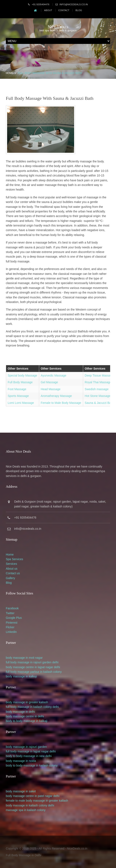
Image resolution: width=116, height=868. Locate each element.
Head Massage (51, 389)
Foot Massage (17, 389)
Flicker (10, 627)
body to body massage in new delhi (29, 756)
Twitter (10, 613)
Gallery (10, 578)
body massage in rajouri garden (26, 747)
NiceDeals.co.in (77, 848)
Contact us (13, 573)
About (48, 10)
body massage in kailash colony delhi (30, 805)
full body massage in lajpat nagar (27, 751)
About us (12, 569)
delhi (55, 662)
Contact (64, 10)
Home (10, 73)
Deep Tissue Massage (99, 375)
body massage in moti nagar (24, 658)
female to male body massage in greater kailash (37, 801)
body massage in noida (21, 761)
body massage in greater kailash (27, 702)
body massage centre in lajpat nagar (30, 667)
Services (12, 564)
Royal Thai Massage (98, 382)
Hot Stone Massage (98, 396)
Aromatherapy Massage (56, 396)
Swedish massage (97, 389)
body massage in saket (21, 791)
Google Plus (14, 618)
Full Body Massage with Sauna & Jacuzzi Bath (50, 73)
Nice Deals (58, 27)
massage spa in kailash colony (26, 810)
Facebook (12, 608)
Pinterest (12, 623)
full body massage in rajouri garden (29, 662)
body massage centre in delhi (25, 716)
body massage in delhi (20, 712)
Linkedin (11, 632)
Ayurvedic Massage (54, 375)
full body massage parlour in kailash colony (34, 672)
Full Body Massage (20, 382)
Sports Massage (18, 396)
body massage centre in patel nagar (29, 796)
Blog (79, 10)
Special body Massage (23, 375)
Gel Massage (49, 382)
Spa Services (14, 559)
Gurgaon (30, 502)
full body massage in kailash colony (29, 707)
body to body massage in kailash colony (32, 765)
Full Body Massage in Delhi (24, 855)
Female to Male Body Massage (61, 403)
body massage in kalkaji (21, 676)
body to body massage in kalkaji (27, 721)
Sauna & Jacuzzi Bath (99, 403)
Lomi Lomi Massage (21, 403)
